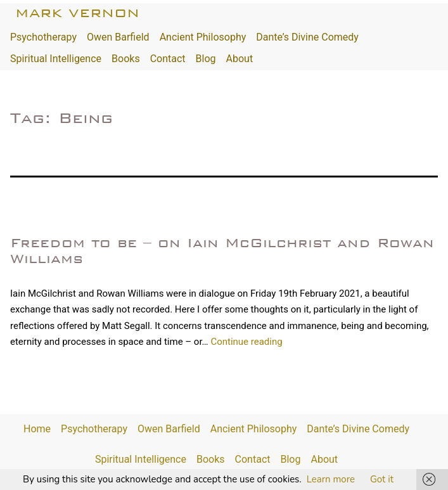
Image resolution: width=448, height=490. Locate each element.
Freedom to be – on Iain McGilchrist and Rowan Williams (222, 251)
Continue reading (246, 342)
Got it (382, 479)
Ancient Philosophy (203, 37)
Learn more (331, 479)
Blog (206, 59)
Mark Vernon (77, 13)
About (240, 59)
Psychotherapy (43, 37)
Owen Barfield (118, 37)
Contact (168, 59)
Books (126, 59)
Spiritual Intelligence (56, 59)
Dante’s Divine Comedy (307, 37)
